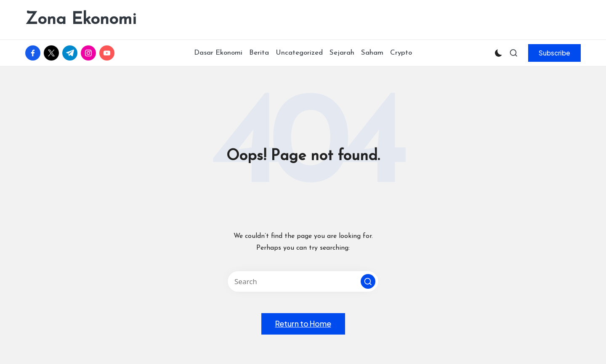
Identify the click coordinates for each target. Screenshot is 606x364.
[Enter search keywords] (303, 281)
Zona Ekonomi (81, 20)
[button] (554, 53)
